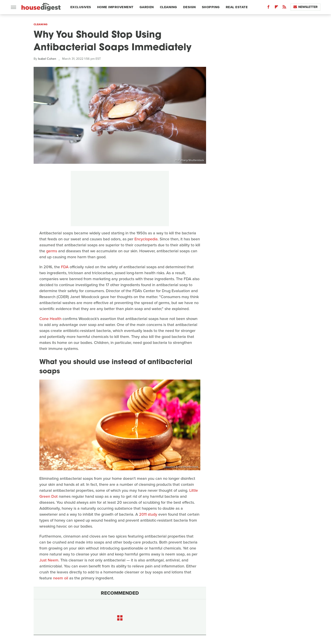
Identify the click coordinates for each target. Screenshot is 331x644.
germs (52, 251)
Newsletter (305, 7)
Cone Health (50, 319)
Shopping (211, 7)
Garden (147, 7)
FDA (65, 267)
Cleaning (168, 7)
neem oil (61, 578)
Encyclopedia (146, 239)
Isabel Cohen (47, 59)
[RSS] (284, 8)
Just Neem (49, 560)
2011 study (148, 514)
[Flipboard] (276, 8)
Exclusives (81, 7)
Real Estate (237, 7)
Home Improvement (115, 7)
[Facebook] (268, 8)
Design (189, 7)
